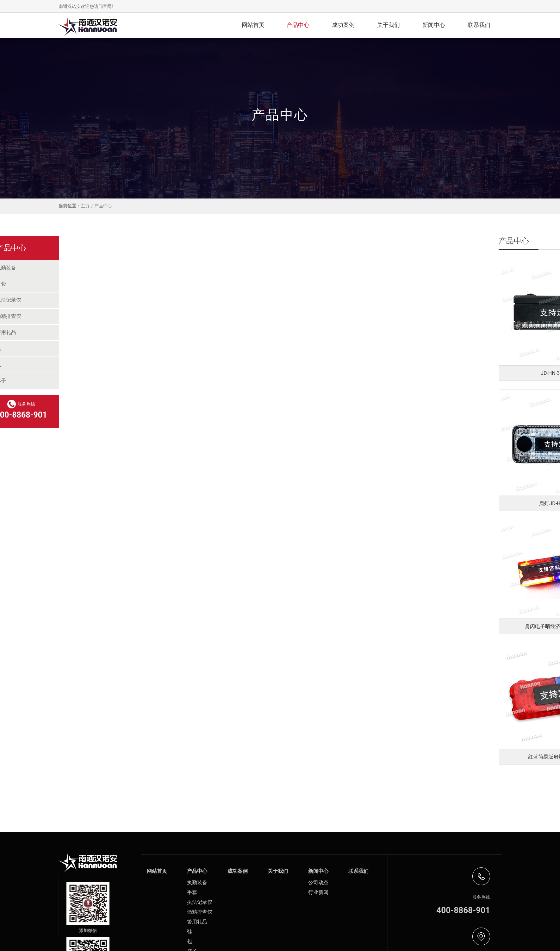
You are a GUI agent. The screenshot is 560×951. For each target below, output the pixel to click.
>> (429, 791)
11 (413, 791)
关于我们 (389, 25)
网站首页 (253, 25)
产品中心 (298, 25)
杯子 (72, 381)
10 (396, 791)
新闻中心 (434, 25)
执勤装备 (77, 268)
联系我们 (479, 25)
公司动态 (318, 882)
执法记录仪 (80, 300)
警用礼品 (77, 332)
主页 (85, 206)
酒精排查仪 (80, 316)
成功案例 (343, 25)
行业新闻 (318, 892)
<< (252, 791)
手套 (72, 284)
